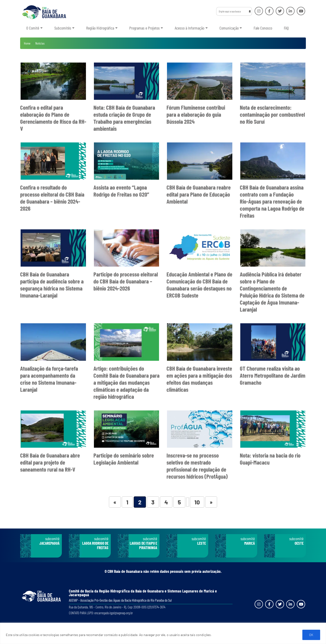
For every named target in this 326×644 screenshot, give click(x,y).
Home (27, 43)
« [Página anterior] (115, 502)
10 (197, 502)
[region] (163, 633)
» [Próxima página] (211, 502)
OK (311, 635)
